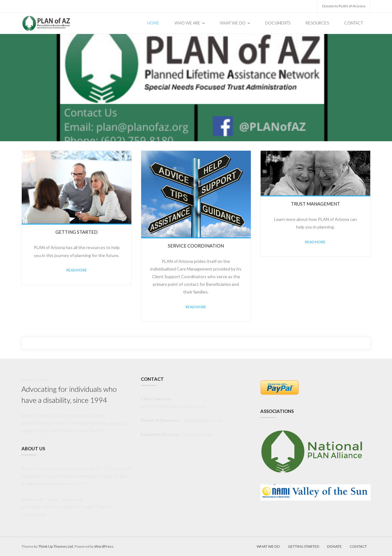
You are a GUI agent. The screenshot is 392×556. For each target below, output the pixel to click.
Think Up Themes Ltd (56, 546)
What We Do (268, 546)
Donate (334, 546)
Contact (358, 546)
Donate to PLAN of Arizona (344, 6)
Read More (77, 270)
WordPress (104, 546)
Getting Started (303, 546)
